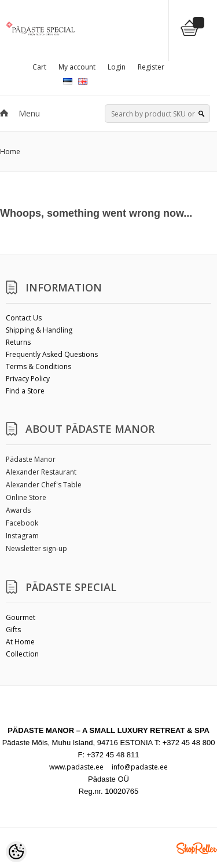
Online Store (26, 497)
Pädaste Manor (31, 459)
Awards (18, 510)
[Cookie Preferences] (16, 852)
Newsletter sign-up (36, 548)
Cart (39, 67)
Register (151, 67)
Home (10, 152)
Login (117, 67)
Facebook (22, 523)
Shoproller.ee (197, 848)
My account (77, 67)
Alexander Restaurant (41, 472)
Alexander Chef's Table (44, 485)
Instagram (22, 536)
